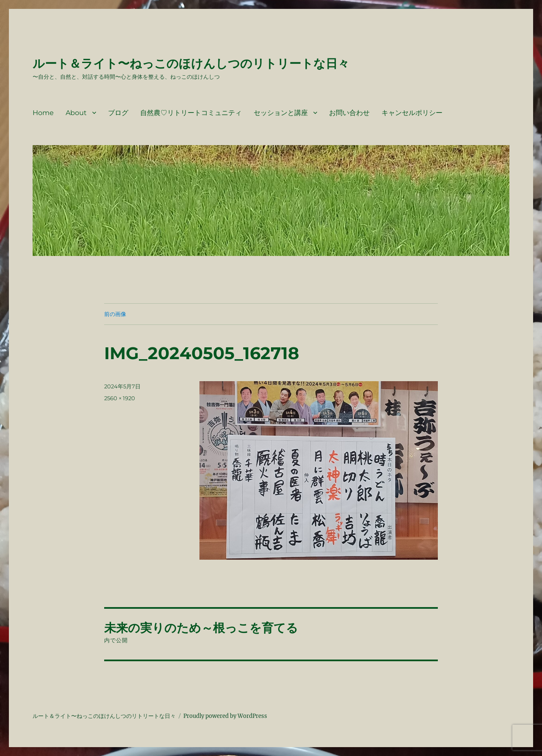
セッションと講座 (281, 113)
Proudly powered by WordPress (225, 716)
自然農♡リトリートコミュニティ (191, 113)
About (76, 113)
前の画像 (115, 314)
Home (43, 113)
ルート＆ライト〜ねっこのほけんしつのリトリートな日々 (191, 63)
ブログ (118, 113)
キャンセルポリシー (412, 113)
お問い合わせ (349, 113)
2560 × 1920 (120, 398)
